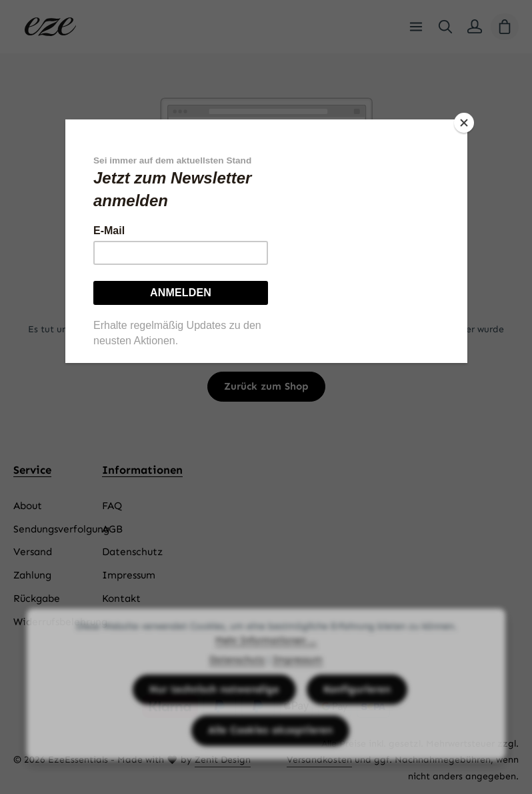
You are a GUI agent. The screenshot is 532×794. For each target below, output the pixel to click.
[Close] (464, 123)
